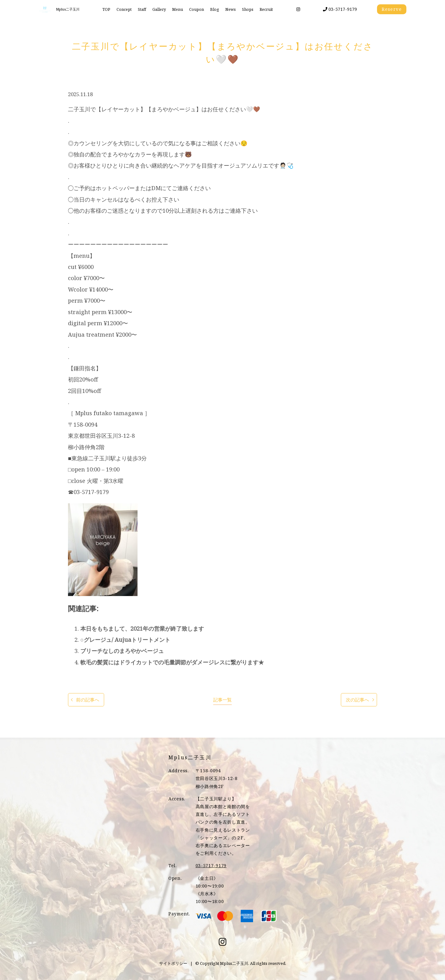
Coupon (197, 9)
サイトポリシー (173, 963)
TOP (106, 9)
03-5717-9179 (340, 9)
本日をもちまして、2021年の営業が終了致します (142, 628)
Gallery (159, 9)
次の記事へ (357, 700)
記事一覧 (222, 700)
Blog (215, 9)
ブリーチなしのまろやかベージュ (122, 651)
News (231, 9)
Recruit (266, 9)
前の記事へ (88, 700)
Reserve (392, 9)
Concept (124, 9)
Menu (178, 9)
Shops (248, 9)
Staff (142, 9)
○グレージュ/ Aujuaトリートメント (125, 640)
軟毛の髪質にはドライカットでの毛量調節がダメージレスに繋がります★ (172, 662)
